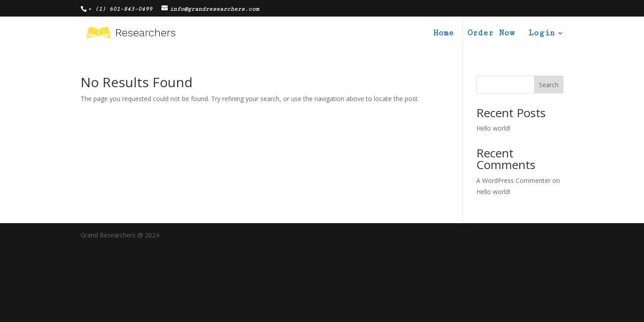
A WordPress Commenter (513, 180)
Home (444, 34)
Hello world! (493, 128)
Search (549, 85)
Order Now (491, 34)
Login (541, 34)
